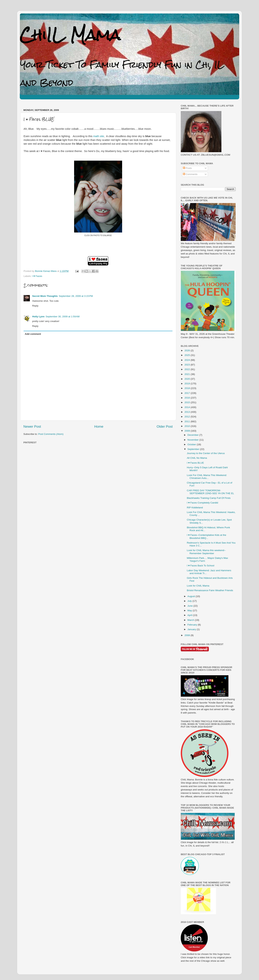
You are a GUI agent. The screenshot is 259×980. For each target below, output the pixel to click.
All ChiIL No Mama (197, 458)
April (190, 615)
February (193, 625)
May (190, 610)
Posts (187, 168)
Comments (190, 174)
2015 (188, 402)
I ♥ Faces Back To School (201, 566)
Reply (35, 306)
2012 (188, 417)
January (192, 629)
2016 (188, 398)
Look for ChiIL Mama (198, 586)
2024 (188, 360)
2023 (188, 365)
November (193, 440)
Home (99, 426)
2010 (188, 426)
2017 (188, 393)
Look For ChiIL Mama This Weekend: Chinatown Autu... (207, 477)
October (192, 444)
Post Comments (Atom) (51, 434)
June (190, 606)
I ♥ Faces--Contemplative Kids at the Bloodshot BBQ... (207, 536)
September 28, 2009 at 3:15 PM (76, 296)
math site (99, 136)
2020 (188, 379)
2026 (188, 350)
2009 (188, 431)
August (192, 596)
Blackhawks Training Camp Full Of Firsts (209, 498)
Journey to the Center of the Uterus (206, 453)
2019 (188, 384)
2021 (188, 374)
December (193, 435)
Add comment (33, 334)
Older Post (165, 426)
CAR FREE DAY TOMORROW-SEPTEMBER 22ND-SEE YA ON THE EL (211, 492)
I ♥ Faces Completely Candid (203, 503)
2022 (188, 369)
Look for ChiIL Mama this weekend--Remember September (206, 552)
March (191, 620)
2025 (188, 355)
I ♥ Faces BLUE (195, 463)
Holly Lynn (38, 317)
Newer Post (32, 426)
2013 (188, 412)
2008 (188, 635)
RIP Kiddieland (195, 508)
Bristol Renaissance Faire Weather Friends (210, 590)
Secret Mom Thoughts (45, 296)
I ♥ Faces (37, 276)
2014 (188, 407)
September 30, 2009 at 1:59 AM (63, 317)
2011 (188, 421)
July (190, 601)
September (194, 449)
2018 (188, 388)
